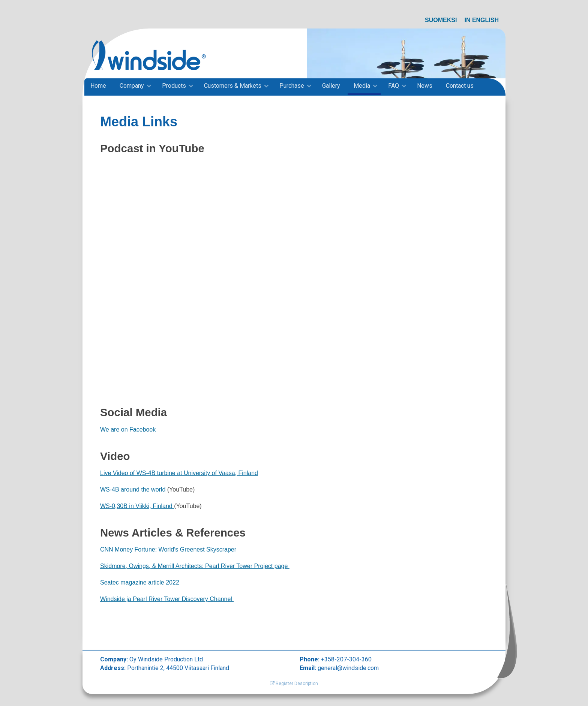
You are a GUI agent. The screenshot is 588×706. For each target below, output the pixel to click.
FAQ (394, 86)
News (425, 86)
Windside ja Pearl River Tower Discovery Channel (167, 599)
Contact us (460, 86)
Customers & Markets (233, 86)
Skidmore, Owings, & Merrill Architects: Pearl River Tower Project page (195, 566)
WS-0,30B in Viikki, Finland (137, 506)
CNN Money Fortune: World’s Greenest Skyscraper (168, 549)
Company (132, 86)
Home (98, 86)
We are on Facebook (128, 429)
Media (362, 86)
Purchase (292, 86)
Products (174, 86)
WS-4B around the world (134, 489)
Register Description (294, 684)
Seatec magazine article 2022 (140, 582)
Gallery (331, 86)
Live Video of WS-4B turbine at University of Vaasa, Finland (179, 473)
